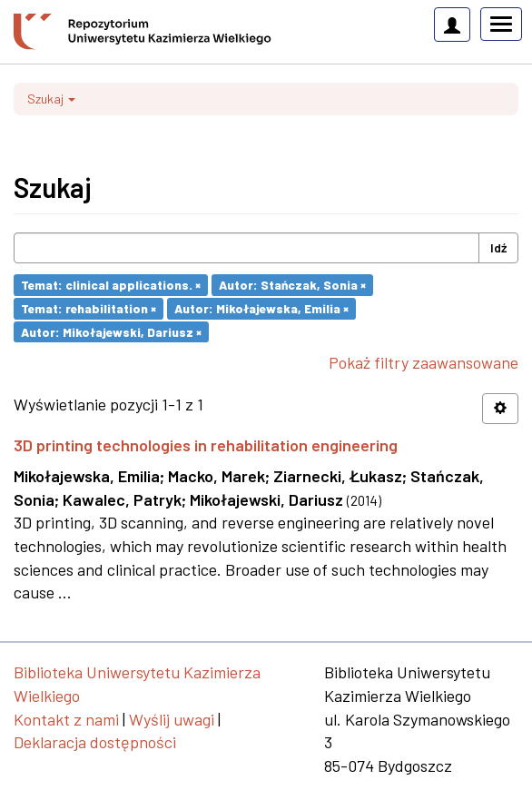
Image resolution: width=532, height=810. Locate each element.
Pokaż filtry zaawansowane (424, 362)
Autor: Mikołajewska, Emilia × (261, 308)
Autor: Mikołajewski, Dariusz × (111, 331)
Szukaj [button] (51, 99)
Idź (498, 247)
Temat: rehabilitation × (89, 308)
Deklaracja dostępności (95, 742)
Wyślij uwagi (172, 719)
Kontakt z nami (66, 719)
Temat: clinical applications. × (111, 285)
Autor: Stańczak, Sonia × (292, 285)
